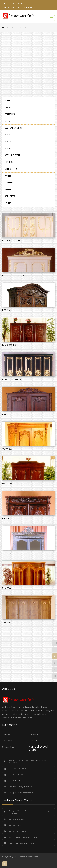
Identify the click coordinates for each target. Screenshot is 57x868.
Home (5, 27)
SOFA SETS (10, 196)
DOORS (8, 148)
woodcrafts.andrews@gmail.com (22, 7)
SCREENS (9, 183)
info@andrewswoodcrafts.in (21, 843)
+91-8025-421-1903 (17, 831)
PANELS (8, 176)
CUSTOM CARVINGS (14, 128)
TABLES (8, 203)
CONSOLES (10, 114)
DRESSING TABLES (13, 155)
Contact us (9, 747)
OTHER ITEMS (11, 169)
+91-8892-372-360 (17, 819)
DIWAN (8, 142)
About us (35, 735)
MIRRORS (9, 162)
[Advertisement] (28, 64)
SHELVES (9, 189)
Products (8, 741)
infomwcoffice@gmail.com (21, 787)
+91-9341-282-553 (17, 825)
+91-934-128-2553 (17, 775)
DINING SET (10, 135)
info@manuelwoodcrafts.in (21, 793)
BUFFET (8, 100)
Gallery (34, 741)
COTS (7, 121)
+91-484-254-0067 (17, 769)
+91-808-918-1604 (17, 781)
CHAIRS (8, 107)
